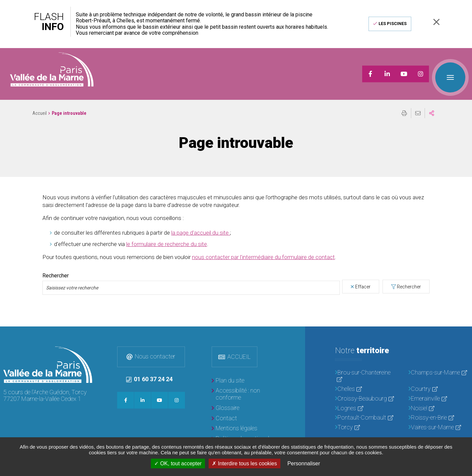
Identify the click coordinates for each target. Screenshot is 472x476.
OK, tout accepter (178, 463)
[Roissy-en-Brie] (439, 409)
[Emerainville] (439, 390)
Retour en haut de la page (462, 328)
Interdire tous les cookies (244, 463)
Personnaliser (304, 463)
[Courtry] (439, 381)
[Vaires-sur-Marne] (439, 419)
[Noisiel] (439, 400)
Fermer (436, 22)
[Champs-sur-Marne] (439, 364)
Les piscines (393, 24)
